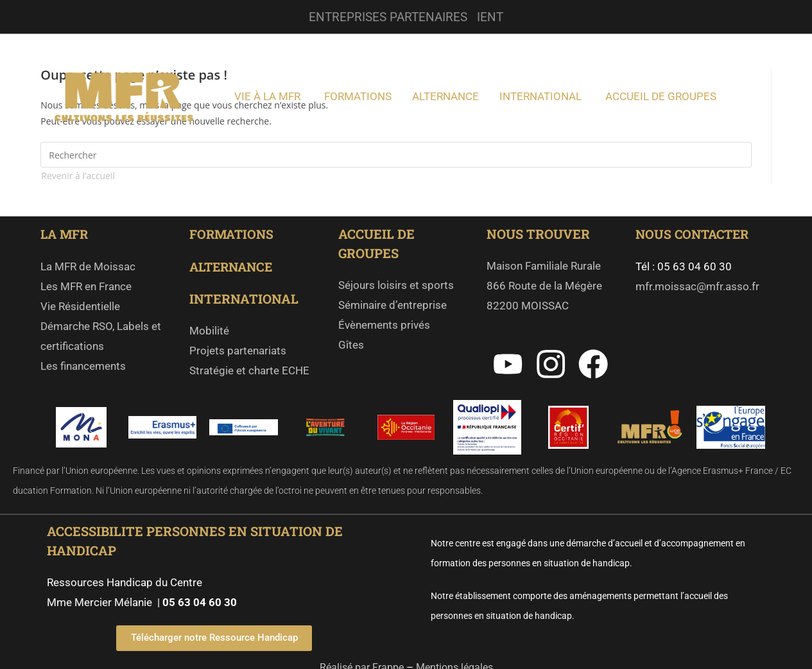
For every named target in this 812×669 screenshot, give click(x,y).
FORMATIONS (233, 234)
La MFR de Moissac (88, 266)
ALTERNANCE (234, 266)
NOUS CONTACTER (695, 234)
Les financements (83, 365)
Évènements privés (384, 325)
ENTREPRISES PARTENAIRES (388, 17)
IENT (493, 17)
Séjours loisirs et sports (396, 285)
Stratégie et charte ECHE (249, 370)
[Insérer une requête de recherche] (396, 155)
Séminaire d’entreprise (393, 305)
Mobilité (209, 330)
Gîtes (351, 345)
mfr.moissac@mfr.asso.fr (697, 286)
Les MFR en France (86, 286)
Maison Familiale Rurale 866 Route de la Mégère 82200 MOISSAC (546, 286)
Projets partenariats (238, 350)
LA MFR (67, 234)
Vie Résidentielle (80, 306)
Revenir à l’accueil (78, 176)
